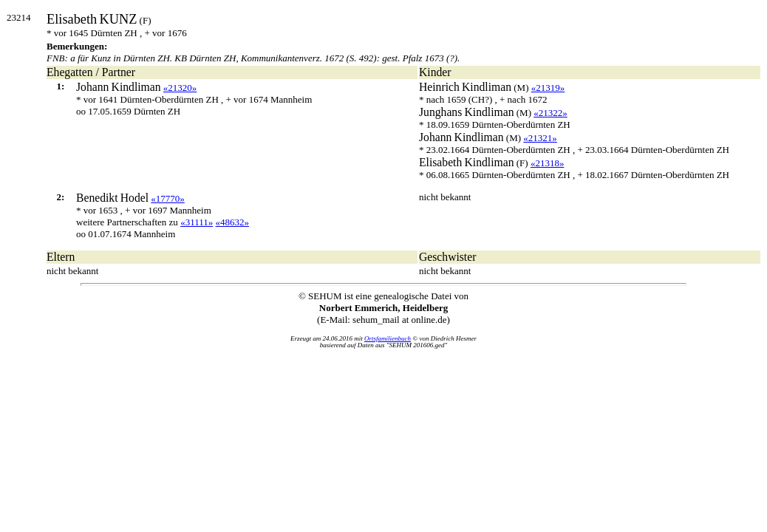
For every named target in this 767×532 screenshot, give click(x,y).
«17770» (168, 198)
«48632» (232, 222)
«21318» (548, 163)
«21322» (550, 113)
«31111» (197, 222)
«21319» (548, 88)
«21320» (180, 88)
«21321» (540, 138)
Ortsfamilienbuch (388, 338)
